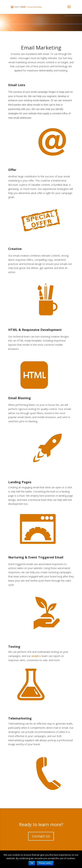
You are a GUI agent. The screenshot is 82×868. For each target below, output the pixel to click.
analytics (36, 656)
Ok (32, 863)
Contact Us (41, 836)
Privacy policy (45, 863)
